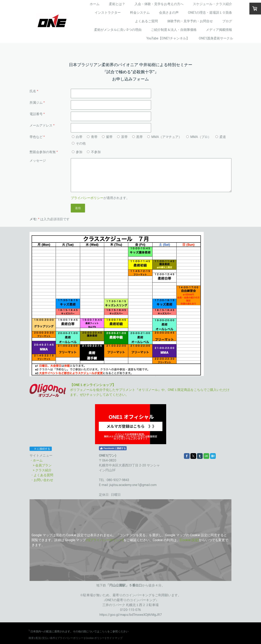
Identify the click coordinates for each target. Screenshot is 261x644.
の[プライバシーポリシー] (105, 540)
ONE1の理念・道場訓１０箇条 (210, 13)
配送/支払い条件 (45, 638)
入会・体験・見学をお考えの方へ (159, 4)
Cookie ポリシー (95, 638)
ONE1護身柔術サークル (216, 38)
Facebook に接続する (113, 448)
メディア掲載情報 (219, 30)
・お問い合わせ (41, 480)
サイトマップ (115, 638)
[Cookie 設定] (189, 540)
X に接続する (40, 449)
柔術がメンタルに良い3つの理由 (118, 30)
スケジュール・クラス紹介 (212, 4)
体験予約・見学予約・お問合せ (190, 21)
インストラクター (108, 13)
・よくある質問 (42, 475)
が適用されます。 (100, 198)
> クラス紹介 (42, 470)
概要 (31, 638)
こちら (103, 631)
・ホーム (36, 460)
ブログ (227, 21)
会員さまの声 (169, 13)
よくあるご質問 (146, 21)
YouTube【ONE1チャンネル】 (168, 38)
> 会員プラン (42, 465)
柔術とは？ (117, 4)
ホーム (95, 4)
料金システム (140, 13)
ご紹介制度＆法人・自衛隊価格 (174, 30)
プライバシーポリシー (87, 198)
